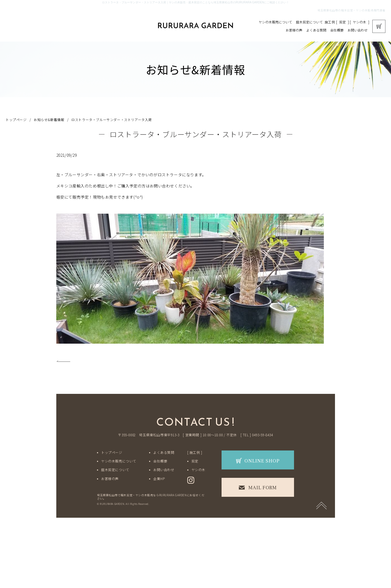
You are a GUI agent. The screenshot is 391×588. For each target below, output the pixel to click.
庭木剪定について (309, 22)
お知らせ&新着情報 (49, 120)
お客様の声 (294, 30)
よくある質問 (316, 30)
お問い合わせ (358, 30)
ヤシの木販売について (275, 22)
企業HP (159, 479)
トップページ (16, 120)
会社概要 (337, 30)
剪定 (343, 22)
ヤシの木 (360, 22)
